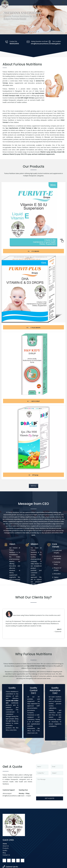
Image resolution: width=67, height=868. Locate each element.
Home (5, 844)
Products (6, 848)
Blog (4, 853)
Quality (5, 850)
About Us (6, 846)
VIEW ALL (34, 486)
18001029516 (14, 44)
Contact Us (6, 855)
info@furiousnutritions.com (42, 44)
